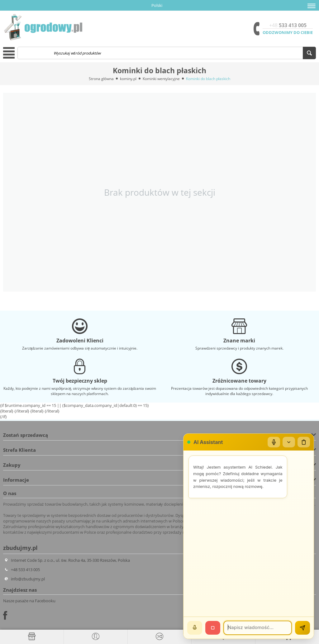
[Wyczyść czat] (304, 442)
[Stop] (213, 628)
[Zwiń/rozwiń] (289, 442)
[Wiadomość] (258, 628)
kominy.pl (128, 79)
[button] (312, 6)
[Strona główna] (32, 637)
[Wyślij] (302, 628)
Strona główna (101, 79)
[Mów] (195, 628)
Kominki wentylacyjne (161, 79)
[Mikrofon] (274, 442)
